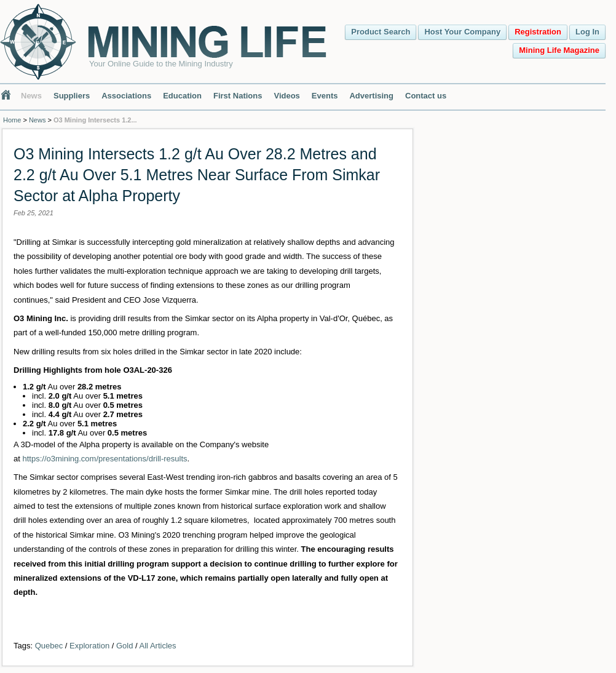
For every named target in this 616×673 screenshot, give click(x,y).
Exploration (89, 646)
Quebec (49, 646)
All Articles (158, 646)
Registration (538, 32)
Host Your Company (462, 32)
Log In (587, 32)
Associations (126, 96)
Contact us (426, 96)
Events (325, 96)
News (31, 96)
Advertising (371, 96)
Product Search (381, 32)
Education (182, 96)
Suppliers (72, 96)
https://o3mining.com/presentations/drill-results (105, 459)
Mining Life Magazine (559, 50)
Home (12, 120)
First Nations (238, 96)
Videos (286, 96)
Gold (124, 646)
